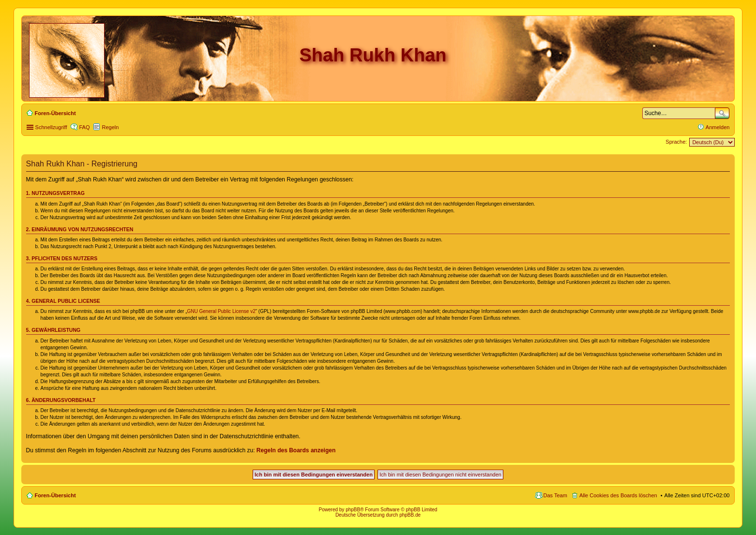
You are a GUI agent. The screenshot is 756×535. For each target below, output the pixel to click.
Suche (722, 113)
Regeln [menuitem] (110, 127)
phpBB (353, 510)
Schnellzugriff (51, 127)
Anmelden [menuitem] (718, 127)
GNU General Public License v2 (221, 311)
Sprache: (676, 142)
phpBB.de (410, 515)
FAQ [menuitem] (84, 127)
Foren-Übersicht (55, 495)
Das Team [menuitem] (555, 495)
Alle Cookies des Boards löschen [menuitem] (618, 495)
